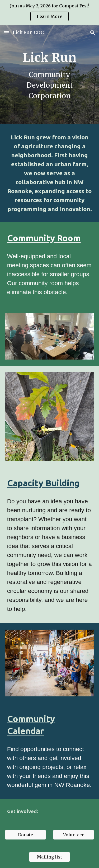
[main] (50, 75)
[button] (6, 33)
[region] (49, 13)
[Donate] (25, 835)
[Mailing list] (49, 857)
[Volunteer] (74, 835)
